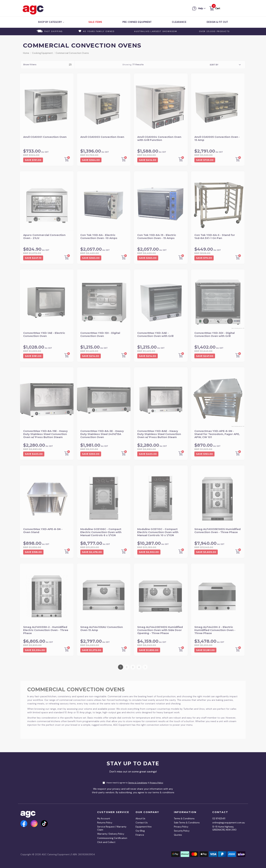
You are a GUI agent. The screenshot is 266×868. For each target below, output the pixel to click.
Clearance (179, 22)
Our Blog (140, 831)
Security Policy (182, 831)
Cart (218, 8)
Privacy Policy (156, 783)
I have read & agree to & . (133, 783)
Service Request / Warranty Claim (112, 828)
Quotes (178, 835)
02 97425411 (219, 819)
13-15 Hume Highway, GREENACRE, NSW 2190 (224, 828)
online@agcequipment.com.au (228, 823)
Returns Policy (105, 823)
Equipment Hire (144, 827)
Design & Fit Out (217, 22)
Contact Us (142, 823)
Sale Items (95, 22)
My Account (104, 819)
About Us (140, 819)
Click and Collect (106, 842)
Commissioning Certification (112, 838)
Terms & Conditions (138, 783)
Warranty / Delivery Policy (111, 834)
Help (201, 8)
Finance (140, 835)
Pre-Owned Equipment (137, 22)
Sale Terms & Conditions (187, 823)
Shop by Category (51, 22)
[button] (214, 9)
